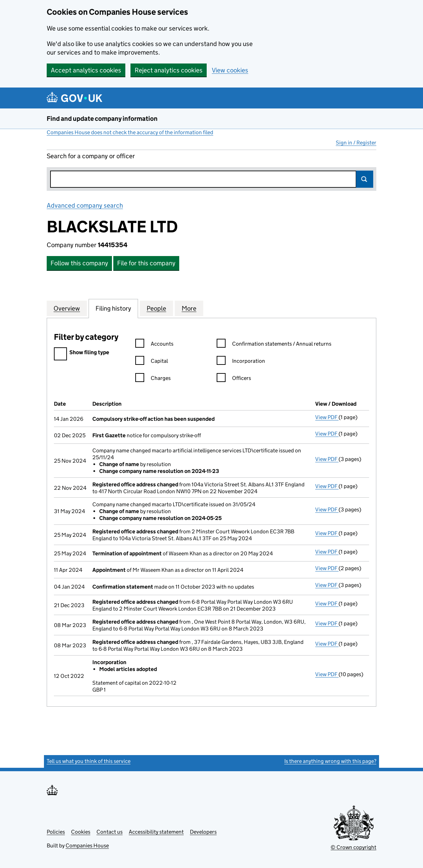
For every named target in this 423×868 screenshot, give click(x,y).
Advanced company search (85, 205)
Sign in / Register (356, 143)
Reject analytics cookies (169, 70)
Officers (234, 379)
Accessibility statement (156, 832)
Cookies (81, 832)
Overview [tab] (67, 308)
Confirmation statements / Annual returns (274, 345)
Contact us (110, 832)
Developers (203, 832)
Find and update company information (102, 119)
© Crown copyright (353, 847)
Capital (152, 362)
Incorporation (241, 362)
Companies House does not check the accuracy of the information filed (130, 132)
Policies (56, 832)
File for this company (146, 263)
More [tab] (189, 308)
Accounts (154, 345)
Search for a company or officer (91, 156)
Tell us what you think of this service (89, 761)
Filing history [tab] (113, 308)
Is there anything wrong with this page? (330, 761)
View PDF (327, 417)
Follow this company (79, 263)
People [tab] (156, 308)
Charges (153, 379)
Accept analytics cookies (86, 70)
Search (365, 179)
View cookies (230, 70)
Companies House (87, 846)
